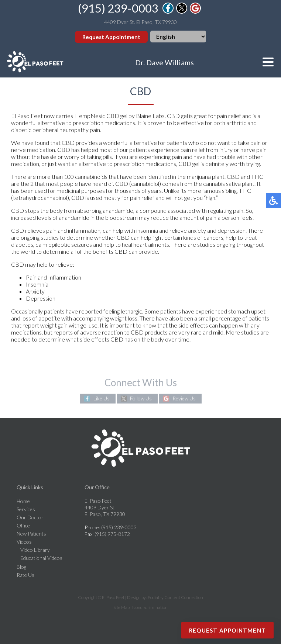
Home (23, 501)
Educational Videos (41, 558)
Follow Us (141, 399)
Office (23, 525)
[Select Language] (178, 37)
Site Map (121, 607)
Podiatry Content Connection (175, 597)
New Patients (31, 534)
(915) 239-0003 (118, 8)
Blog (21, 567)
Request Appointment (111, 37)
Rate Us (25, 575)
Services (26, 509)
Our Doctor (30, 517)
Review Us (184, 399)
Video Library (35, 550)
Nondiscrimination (150, 607)
